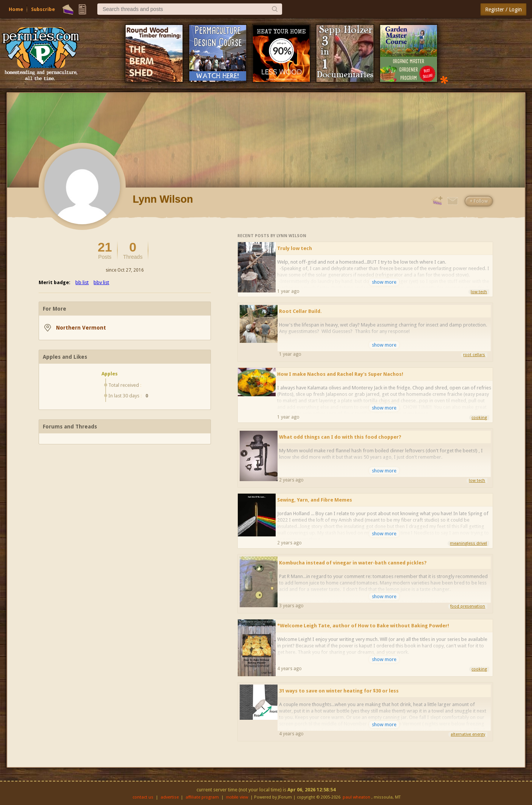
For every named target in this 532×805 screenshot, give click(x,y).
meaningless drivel (468, 543)
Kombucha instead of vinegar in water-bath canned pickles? (353, 563)
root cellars (474, 355)
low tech (479, 292)
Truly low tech (295, 248)
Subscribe (43, 9)
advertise (170, 797)
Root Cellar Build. (300, 311)
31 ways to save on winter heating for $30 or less (339, 691)
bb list (82, 282)
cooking (479, 418)
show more (384, 282)
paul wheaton (356, 797)
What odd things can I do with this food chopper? (340, 437)
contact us (143, 797)
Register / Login (503, 9)
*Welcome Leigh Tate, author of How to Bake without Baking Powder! (363, 626)
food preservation (468, 606)
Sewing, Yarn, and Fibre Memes (315, 500)
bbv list (101, 282)
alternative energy (468, 734)
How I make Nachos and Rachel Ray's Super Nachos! (340, 374)
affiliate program (202, 797)
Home (16, 9)
